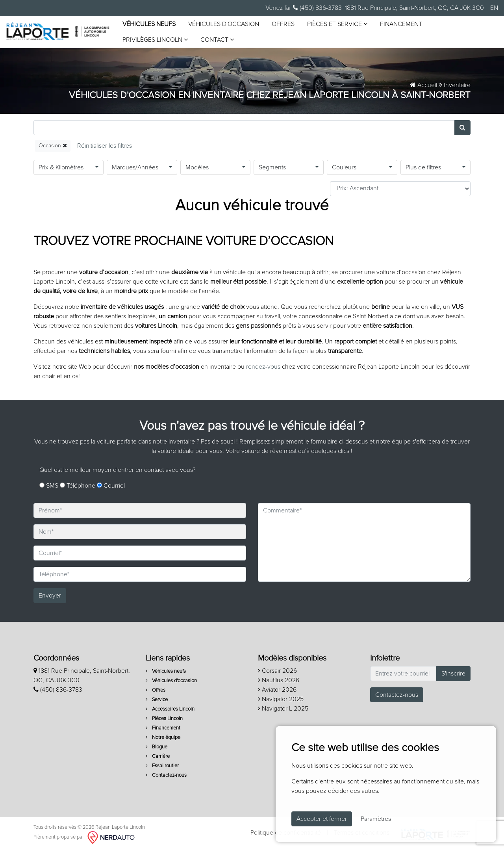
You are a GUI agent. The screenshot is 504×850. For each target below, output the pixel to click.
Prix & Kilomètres (61, 167)
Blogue (157, 747)
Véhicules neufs (149, 24)
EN (494, 8)
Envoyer (50, 596)
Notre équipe (163, 738)
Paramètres (376, 819)
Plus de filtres (423, 167)
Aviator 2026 (277, 690)
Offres (283, 24)
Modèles (197, 167)
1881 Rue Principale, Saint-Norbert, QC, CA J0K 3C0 (414, 8)
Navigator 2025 (281, 699)
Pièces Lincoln (164, 719)
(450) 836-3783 (317, 8)
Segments (272, 167)
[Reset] (105, 146)
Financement (401, 24)
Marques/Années (135, 167)
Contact (217, 40)
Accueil (423, 85)
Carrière (158, 756)
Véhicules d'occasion (224, 24)
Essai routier (162, 766)
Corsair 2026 (277, 671)
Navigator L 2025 (283, 709)
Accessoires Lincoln (170, 709)
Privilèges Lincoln (155, 40)
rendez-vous (263, 367)
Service (157, 700)
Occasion (53, 146)
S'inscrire (453, 674)
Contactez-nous (166, 775)
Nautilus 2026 (279, 680)
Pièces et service (337, 24)
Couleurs (344, 167)
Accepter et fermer (322, 819)
